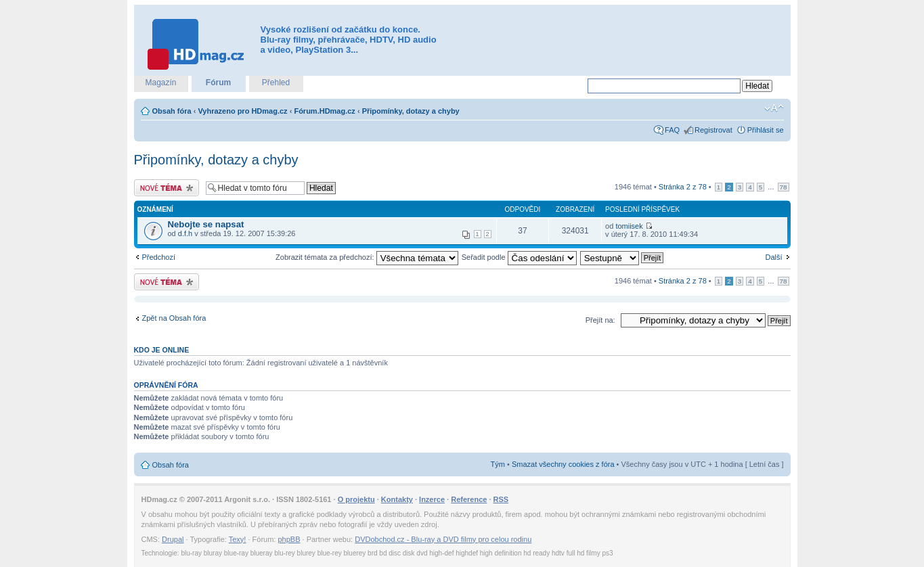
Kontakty (397, 499)
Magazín (160, 83)
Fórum (218, 83)
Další (773, 257)
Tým (498, 464)
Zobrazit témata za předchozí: (367, 257)
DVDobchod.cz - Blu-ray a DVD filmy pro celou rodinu (443, 539)
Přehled (276, 83)
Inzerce (432, 499)
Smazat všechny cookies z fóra (563, 464)
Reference (469, 499)
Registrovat (713, 130)
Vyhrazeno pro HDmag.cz (242, 111)
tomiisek (629, 226)
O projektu (356, 499)
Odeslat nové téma (167, 188)
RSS (501, 499)
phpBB (289, 539)
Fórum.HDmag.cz (324, 111)
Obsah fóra (172, 111)
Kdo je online (162, 350)
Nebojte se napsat (206, 224)
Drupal (173, 539)
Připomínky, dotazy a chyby (411, 111)
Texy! (238, 539)
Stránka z (683, 187)
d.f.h (185, 233)
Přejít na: (600, 320)
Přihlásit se (766, 130)
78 (784, 187)
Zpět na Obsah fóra (174, 318)
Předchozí (159, 257)
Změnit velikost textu (774, 108)
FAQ (672, 130)
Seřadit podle (519, 257)
